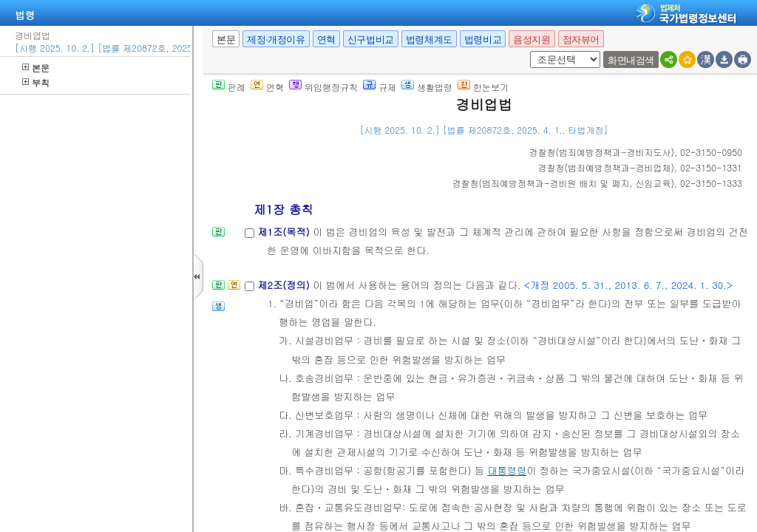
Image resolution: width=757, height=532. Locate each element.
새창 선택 (527, 51)
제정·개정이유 (276, 40)
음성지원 (532, 40)
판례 (229, 87)
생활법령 (427, 87)
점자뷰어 (581, 40)
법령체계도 (429, 40)
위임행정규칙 (323, 87)
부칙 (36, 82)
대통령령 (507, 470)
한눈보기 (483, 87)
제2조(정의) (285, 285)
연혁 (326, 40)
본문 (36, 68)
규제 (380, 87)
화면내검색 (631, 60)
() (602, 152)
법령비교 (483, 40)
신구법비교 (371, 40)
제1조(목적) (285, 232)
